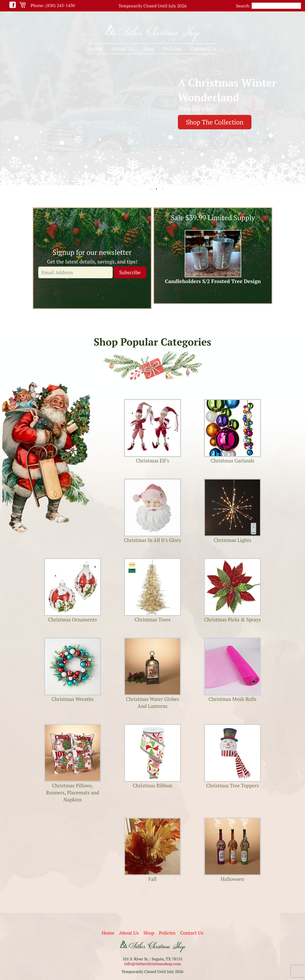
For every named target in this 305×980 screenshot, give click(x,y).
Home (96, 49)
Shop (148, 49)
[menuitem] (96, 49)
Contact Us (203, 49)
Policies (172, 49)
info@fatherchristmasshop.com (152, 964)
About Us (123, 49)
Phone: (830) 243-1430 (53, 5)
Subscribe (130, 272)
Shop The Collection (215, 122)
